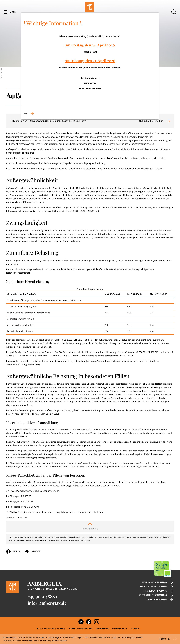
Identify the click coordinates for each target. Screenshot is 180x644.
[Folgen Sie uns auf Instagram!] (97, 622)
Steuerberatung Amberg (51, 629)
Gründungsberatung (155, 582)
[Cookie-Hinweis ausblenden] (168, 639)
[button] (155, 121)
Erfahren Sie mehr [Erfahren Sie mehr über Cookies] (60, 640)
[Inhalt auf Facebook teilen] (15, 552)
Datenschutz (120, 629)
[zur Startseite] (90, 12)
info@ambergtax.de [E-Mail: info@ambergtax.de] (47, 603)
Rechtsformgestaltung (153, 587)
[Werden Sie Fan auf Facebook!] (89, 622)
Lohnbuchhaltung (156, 600)
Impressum (103, 629)
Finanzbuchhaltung (155, 591)
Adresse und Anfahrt (81, 629)
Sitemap (135, 629)
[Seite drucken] (35, 552)
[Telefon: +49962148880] (43, 596)
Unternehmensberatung (153, 595)
